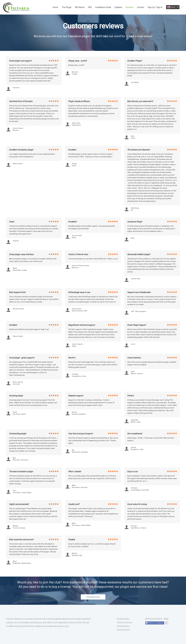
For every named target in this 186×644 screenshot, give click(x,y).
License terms (123, 630)
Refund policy (123, 626)
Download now (93, 597)
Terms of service (125, 622)
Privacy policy (123, 619)
